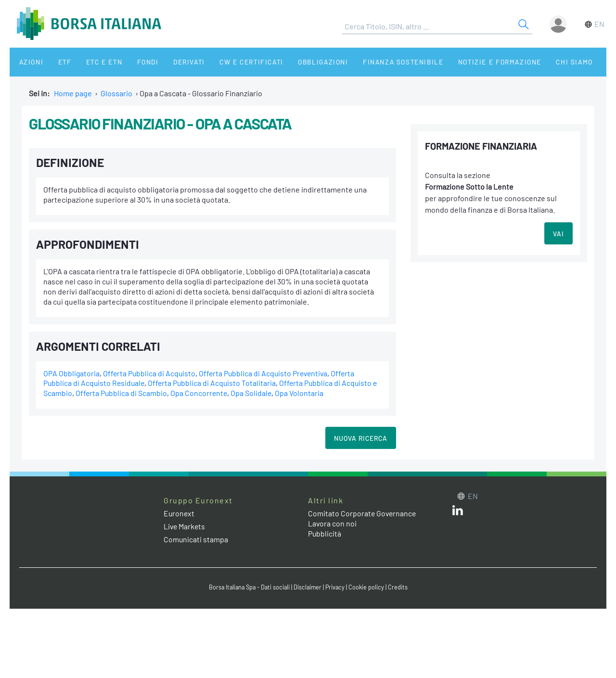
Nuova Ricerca (361, 438)
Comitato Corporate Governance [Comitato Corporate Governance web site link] (363, 513)
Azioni (27, 62)
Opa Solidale (259, 393)
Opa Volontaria (307, 393)
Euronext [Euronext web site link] (180, 513)
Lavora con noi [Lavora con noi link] (333, 523)
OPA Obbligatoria (72, 373)
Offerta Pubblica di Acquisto (150, 373)
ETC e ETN (92, 62)
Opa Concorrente (206, 393)
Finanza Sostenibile (375, 62)
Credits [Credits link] (400, 587)
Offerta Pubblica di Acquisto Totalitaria (215, 383)
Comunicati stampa (196, 539)
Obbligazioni (298, 62)
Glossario (116, 93)
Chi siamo (541, 62)
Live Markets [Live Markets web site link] (185, 526)
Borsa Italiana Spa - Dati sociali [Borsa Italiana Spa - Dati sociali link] (248, 587)
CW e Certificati (229, 62)
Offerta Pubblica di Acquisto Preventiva (267, 373)
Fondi (132, 62)
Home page (73, 93)
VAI (558, 234)
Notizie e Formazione (469, 62)
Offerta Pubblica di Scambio (128, 393)
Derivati (169, 62)
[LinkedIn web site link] (458, 512)
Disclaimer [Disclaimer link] (308, 587)
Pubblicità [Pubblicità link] (325, 533)
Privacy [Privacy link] (337, 587)
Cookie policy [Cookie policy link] (369, 587)
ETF (57, 62)
